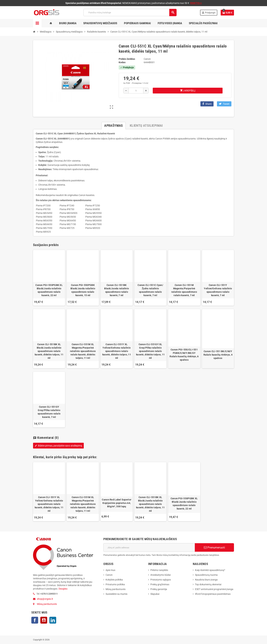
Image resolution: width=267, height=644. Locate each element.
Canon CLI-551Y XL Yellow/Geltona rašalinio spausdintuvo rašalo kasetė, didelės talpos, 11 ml (117, 351)
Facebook (35, 620)
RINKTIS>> (196, 3)
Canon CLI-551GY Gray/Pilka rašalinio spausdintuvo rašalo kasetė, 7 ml (49, 412)
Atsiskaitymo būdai (160, 575)
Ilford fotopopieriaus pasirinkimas (213, 594)
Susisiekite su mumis (116, 594)
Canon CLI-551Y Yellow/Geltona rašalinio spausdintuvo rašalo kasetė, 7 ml (218, 290)
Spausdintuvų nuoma (206, 575)
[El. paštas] (149, 547)
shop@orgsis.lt (45, 599)
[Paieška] (130, 13)
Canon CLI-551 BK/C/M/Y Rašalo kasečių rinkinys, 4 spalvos (218, 355)
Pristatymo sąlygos (161, 580)
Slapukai (155, 594)
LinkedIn (53, 620)
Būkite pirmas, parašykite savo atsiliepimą (58, 446)
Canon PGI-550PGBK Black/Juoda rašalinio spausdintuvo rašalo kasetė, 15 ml (83, 290)
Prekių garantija (159, 589)
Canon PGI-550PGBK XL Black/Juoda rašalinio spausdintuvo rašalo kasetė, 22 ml (49, 290)
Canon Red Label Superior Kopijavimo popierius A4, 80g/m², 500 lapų (117, 503)
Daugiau (63, 589)
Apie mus (110, 570)
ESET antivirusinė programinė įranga (214, 589)
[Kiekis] (136, 91)
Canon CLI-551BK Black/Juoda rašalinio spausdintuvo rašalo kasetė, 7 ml (117, 290)
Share (207, 104)
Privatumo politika (115, 584)
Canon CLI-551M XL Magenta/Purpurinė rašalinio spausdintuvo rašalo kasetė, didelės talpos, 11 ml (83, 351)
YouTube (44, 620)
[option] (49, 492)
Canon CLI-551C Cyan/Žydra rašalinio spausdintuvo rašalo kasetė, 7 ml (150, 290)
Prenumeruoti (214, 547)
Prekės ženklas (127, 59)
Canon (109, 575)
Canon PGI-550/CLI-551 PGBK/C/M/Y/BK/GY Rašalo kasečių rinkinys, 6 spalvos (184, 355)
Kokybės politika (114, 580)
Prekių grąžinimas (160, 584)
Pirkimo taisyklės (159, 570)
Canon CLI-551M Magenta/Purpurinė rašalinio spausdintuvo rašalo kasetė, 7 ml (184, 290)
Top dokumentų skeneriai (208, 584)
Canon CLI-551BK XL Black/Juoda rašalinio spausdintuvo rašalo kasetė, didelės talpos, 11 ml (49, 351)
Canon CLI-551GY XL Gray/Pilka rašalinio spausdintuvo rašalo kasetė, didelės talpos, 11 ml (150, 351)
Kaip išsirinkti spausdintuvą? (210, 570)
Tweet (224, 104)
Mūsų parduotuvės (47, 604)
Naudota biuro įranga (206, 580)
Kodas (122, 62)
